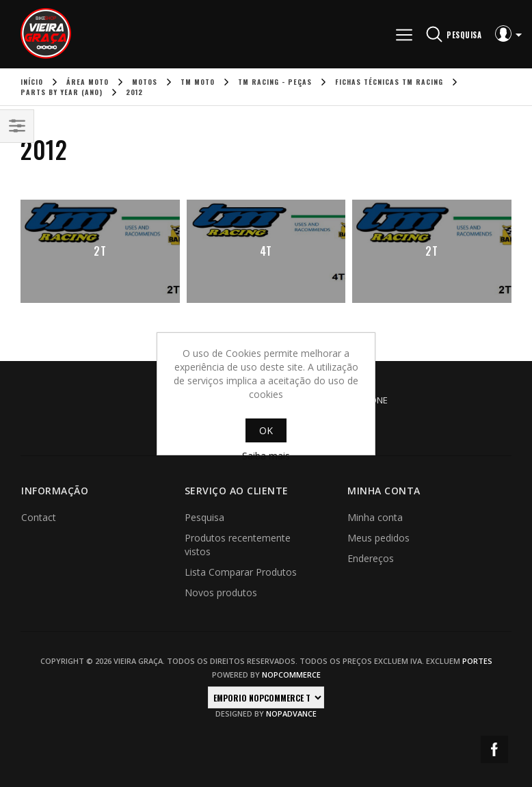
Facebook (494, 749)
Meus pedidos (378, 538)
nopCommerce (291, 675)
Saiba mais (266, 456)
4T (266, 251)
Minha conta (375, 517)
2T (100, 251)
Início (32, 82)
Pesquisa (204, 517)
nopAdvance (291, 713)
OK (266, 430)
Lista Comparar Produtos (241, 572)
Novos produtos (221, 592)
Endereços (371, 558)
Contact (39, 517)
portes (477, 661)
